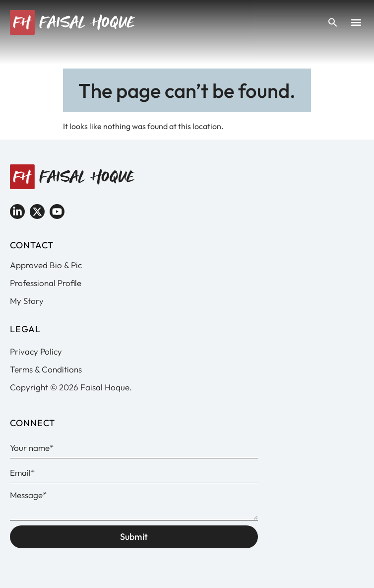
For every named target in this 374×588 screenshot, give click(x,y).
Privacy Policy (36, 351)
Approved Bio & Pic (46, 265)
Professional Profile (46, 283)
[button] (356, 23)
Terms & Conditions (46, 369)
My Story (27, 301)
